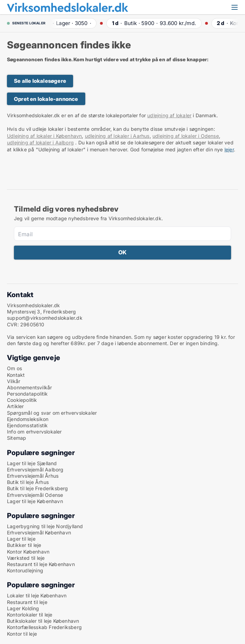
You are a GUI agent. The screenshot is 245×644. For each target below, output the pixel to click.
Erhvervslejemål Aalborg (35, 470)
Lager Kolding (23, 608)
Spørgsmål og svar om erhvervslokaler (52, 413)
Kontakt (16, 375)
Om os (14, 368)
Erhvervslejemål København (39, 532)
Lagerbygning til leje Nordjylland (45, 526)
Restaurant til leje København (41, 564)
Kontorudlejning (25, 570)
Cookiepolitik (22, 400)
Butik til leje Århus (28, 482)
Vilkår (14, 381)
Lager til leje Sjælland (32, 463)
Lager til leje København (35, 501)
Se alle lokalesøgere (40, 81)
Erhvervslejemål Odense (35, 495)
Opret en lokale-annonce (46, 99)
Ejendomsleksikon (28, 419)
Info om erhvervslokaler (34, 432)
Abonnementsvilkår (29, 387)
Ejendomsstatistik (27, 425)
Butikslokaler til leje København (43, 621)
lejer (229, 149)
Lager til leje (21, 539)
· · (69, 23)
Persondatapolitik (27, 394)
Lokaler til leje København (37, 595)
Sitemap (17, 438)
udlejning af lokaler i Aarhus (117, 136)
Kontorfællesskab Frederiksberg (44, 627)
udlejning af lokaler (169, 115)
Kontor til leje (22, 634)
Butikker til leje (24, 545)
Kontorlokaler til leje (30, 615)
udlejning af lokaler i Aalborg (40, 142)
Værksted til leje (26, 558)
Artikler (15, 406)
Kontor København (28, 552)
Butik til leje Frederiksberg (38, 488)
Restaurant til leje (27, 602)
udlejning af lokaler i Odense (186, 136)
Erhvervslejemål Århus (33, 476)
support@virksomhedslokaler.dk (45, 318)
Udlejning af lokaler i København (44, 136)
